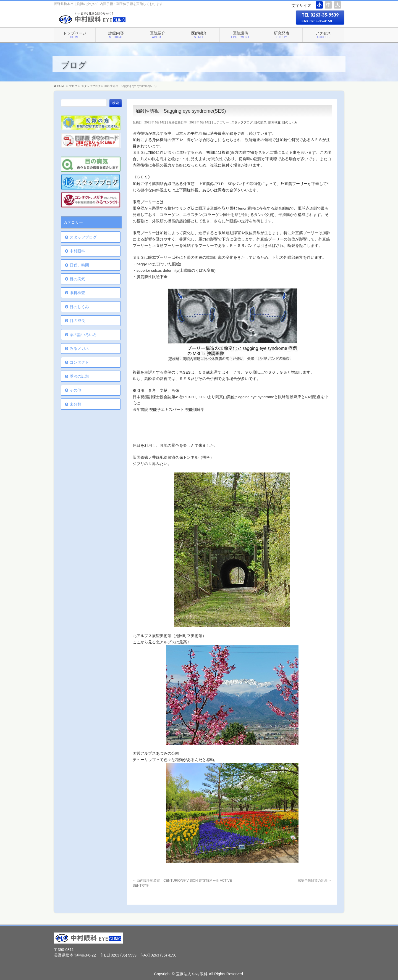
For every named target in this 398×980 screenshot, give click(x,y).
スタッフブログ (242, 122)
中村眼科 (77, 251)
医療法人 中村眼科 (192, 973)
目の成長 (77, 321)
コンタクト (79, 362)
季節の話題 (79, 376)
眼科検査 (274, 122)
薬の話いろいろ (83, 335)
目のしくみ (290, 122)
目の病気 (260, 122)
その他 (75, 390)
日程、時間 (79, 265)
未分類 (75, 404)
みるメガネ (79, 348)
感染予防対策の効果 (315, 881)
